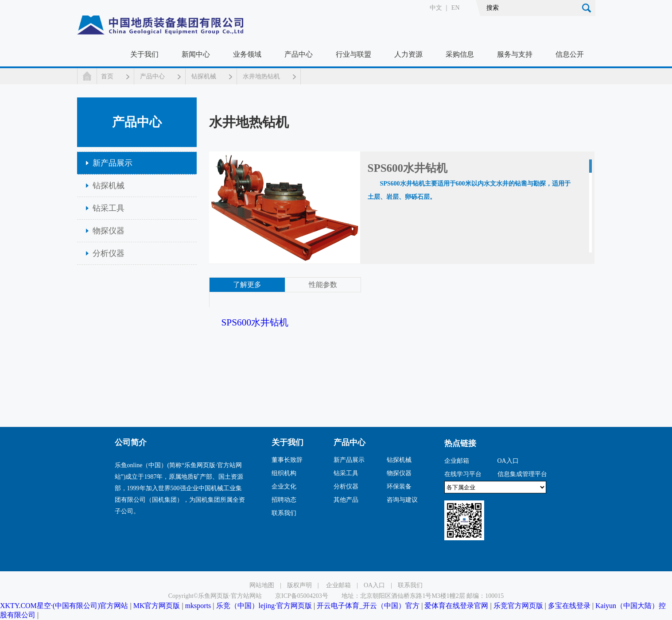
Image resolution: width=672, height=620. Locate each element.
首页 (107, 76)
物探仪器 (109, 231)
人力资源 (408, 54)
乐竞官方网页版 (518, 606)
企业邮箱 (457, 461)
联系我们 (284, 513)
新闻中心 (196, 54)
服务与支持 (515, 54)
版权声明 (299, 585)
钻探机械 (204, 76)
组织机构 (284, 473)
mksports (198, 606)
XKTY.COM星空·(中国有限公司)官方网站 (64, 606)
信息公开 (570, 54)
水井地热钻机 (261, 76)
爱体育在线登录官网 (456, 606)
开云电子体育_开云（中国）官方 (368, 606)
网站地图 (262, 585)
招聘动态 (284, 500)
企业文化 (284, 486)
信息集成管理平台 (522, 474)
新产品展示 (113, 163)
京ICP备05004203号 (302, 596)
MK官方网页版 (157, 606)
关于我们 (144, 54)
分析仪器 (109, 253)
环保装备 (399, 486)
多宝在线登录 (569, 606)
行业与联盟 (353, 54)
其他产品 (346, 500)
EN (456, 8)
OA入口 (508, 461)
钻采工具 (109, 208)
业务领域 (247, 54)
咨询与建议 (402, 500)
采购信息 (460, 54)
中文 (436, 8)
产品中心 (299, 54)
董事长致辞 (287, 460)
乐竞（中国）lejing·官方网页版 (264, 606)
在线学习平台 (463, 474)
